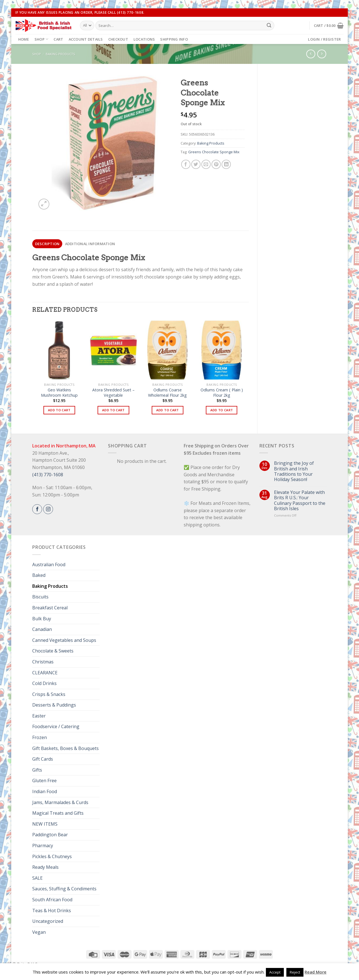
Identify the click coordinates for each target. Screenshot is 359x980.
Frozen (40, 737)
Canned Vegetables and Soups (64, 640)
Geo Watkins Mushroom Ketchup (59, 393)
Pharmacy (43, 846)
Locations (144, 39)
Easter (39, 716)
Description (47, 244)
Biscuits (40, 597)
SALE (37, 878)
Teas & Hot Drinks (52, 911)
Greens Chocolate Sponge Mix (214, 152)
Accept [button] (275, 972)
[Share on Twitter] (196, 164)
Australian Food (49, 565)
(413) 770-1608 (48, 475)
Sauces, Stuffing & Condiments (64, 889)
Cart (58, 39)
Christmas (43, 662)
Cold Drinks (44, 683)
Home (24, 39)
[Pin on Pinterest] (216, 164)
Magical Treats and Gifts (58, 813)
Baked (39, 575)
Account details (86, 39)
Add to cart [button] (59, 410)
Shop (41, 39)
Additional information (90, 244)
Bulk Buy (42, 619)
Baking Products (60, 54)
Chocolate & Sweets (53, 651)
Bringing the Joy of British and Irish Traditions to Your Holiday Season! (294, 471)
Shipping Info (174, 39)
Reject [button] (295, 972)
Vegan (39, 932)
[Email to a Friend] (206, 164)
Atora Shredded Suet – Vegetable (113, 393)
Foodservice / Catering (56, 726)
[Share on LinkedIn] (226, 164)
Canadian (42, 629)
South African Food (52, 900)
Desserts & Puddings (54, 705)
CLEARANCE (45, 673)
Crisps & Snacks (49, 694)
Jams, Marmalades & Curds (60, 802)
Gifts (37, 770)
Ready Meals (45, 867)
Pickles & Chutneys (52, 856)
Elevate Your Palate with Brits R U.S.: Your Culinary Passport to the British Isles (300, 501)
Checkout (118, 39)
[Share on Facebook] (186, 164)
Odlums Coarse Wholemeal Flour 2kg (167, 393)
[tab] (47, 244)
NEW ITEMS (45, 824)
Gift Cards (43, 759)
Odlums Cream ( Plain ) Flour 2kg (222, 393)
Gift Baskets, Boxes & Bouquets (65, 748)
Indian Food (45, 791)
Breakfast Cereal (50, 608)
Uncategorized (48, 921)
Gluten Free (44, 781)
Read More (316, 972)
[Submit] (269, 25)
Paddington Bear (50, 835)
